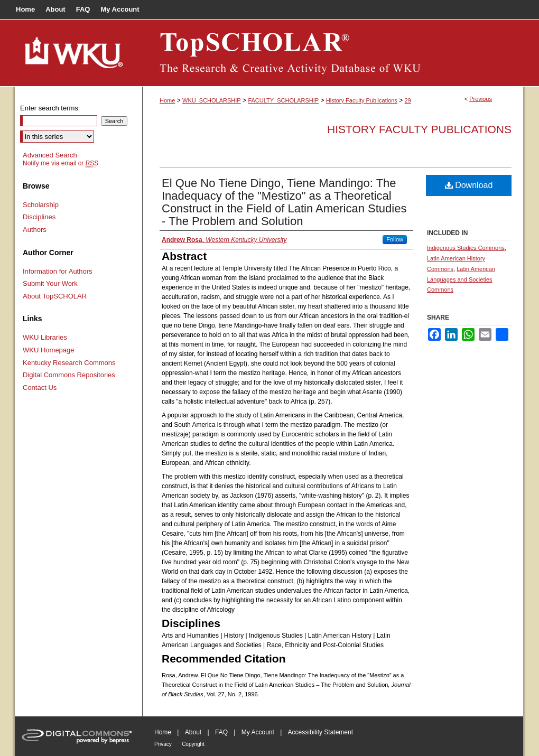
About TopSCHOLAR (55, 296)
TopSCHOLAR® (333, 53)
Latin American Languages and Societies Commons (461, 279)
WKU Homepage (49, 350)
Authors (35, 230)
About (193, 732)
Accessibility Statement (320, 732)
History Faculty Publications (362, 100)
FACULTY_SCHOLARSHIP (283, 100)
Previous (481, 99)
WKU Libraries (45, 337)
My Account (258, 732)
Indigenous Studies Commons (466, 248)
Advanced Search (50, 155)
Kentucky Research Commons (69, 363)
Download (469, 185)
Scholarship (41, 205)
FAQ (221, 732)
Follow (395, 239)
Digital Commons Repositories (69, 375)
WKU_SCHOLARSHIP (212, 100)
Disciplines (39, 217)
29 (408, 100)
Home (167, 100)
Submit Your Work (50, 283)
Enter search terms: (50, 108)
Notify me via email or (61, 163)
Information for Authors (58, 271)
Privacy (163, 744)
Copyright (193, 744)
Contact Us (40, 388)
